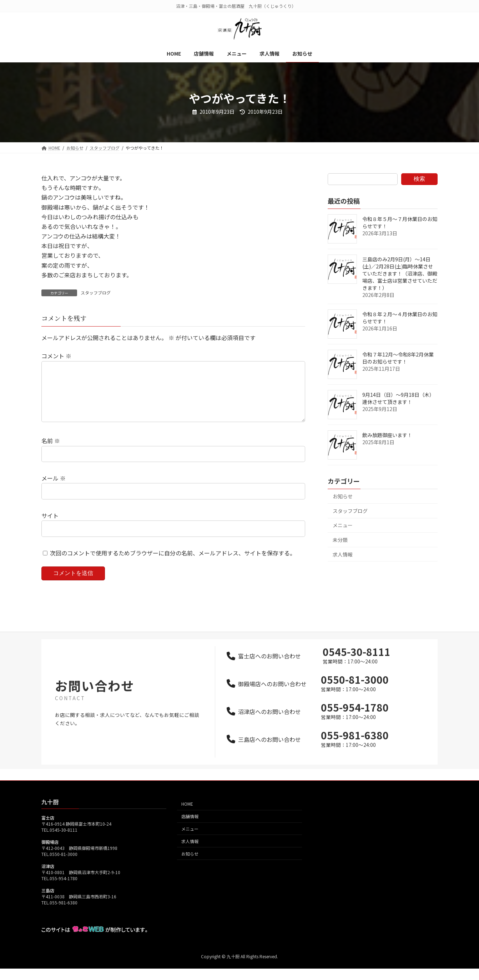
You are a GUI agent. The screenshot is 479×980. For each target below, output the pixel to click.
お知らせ (343, 496)
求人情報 (343, 554)
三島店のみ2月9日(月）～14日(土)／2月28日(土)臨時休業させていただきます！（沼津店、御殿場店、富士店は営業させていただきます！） (400, 273)
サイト (50, 527)
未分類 (340, 540)
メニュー (343, 525)
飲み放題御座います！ (387, 435)
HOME (187, 815)
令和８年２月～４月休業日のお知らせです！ (400, 318)
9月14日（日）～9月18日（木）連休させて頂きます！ (398, 398)
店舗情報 (190, 828)
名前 (51, 452)
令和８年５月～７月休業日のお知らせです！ (400, 222)
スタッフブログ (96, 293)
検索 (419, 179)
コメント (56, 356)
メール (54, 489)
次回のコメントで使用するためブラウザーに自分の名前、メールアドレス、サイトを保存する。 (173, 564)
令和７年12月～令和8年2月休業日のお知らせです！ (398, 358)
